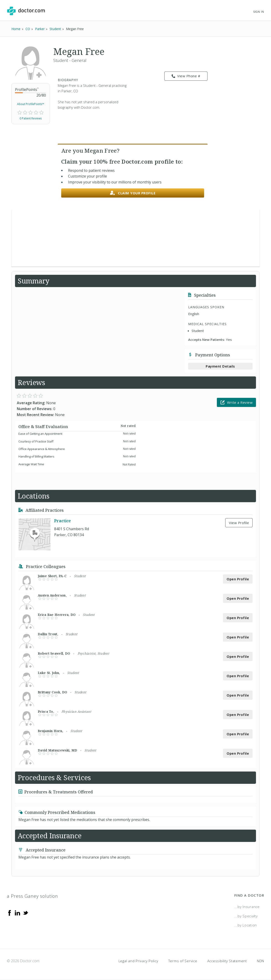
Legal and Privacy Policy (138, 961)
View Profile (239, 523)
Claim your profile (133, 193)
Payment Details (220, 366)
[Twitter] (25, 913)
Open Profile (238, 579)
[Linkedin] (18, 913)
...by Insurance (247, 907)
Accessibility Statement (227, 961)
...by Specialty (246, 916)
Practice (62, 521)
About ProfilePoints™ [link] (31, 104)
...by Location (246, 925)
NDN (261, 961)
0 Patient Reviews (31, 118)
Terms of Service (183, 961)
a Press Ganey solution (32, 896)
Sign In (259, 12)
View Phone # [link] (186, 76)
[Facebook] (10, 913)
